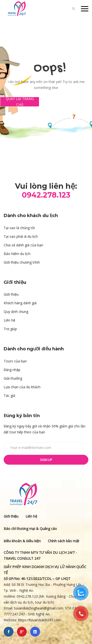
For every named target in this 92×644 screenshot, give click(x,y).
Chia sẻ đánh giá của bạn (23, 245)
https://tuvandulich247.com (40, 620)
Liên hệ (9, 320)
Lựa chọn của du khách (22, 387)
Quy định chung (16, 312)
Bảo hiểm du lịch (17, 254)
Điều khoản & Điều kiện (22, 541)
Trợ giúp (10, 329)
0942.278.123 (27, 596)
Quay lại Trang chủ (20, 102)
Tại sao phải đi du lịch (21, 236)
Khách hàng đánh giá (20, 303)
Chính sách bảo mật (64, 541)
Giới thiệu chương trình (22, 262)
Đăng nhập (12, 370)
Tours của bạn (15, 361)
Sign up (46, 460)
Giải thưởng (13, 378)
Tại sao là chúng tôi (19, 228)
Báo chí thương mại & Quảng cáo (30, 529)
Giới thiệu (11, 294)
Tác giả (9, 396)
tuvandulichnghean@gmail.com (39, 608)
